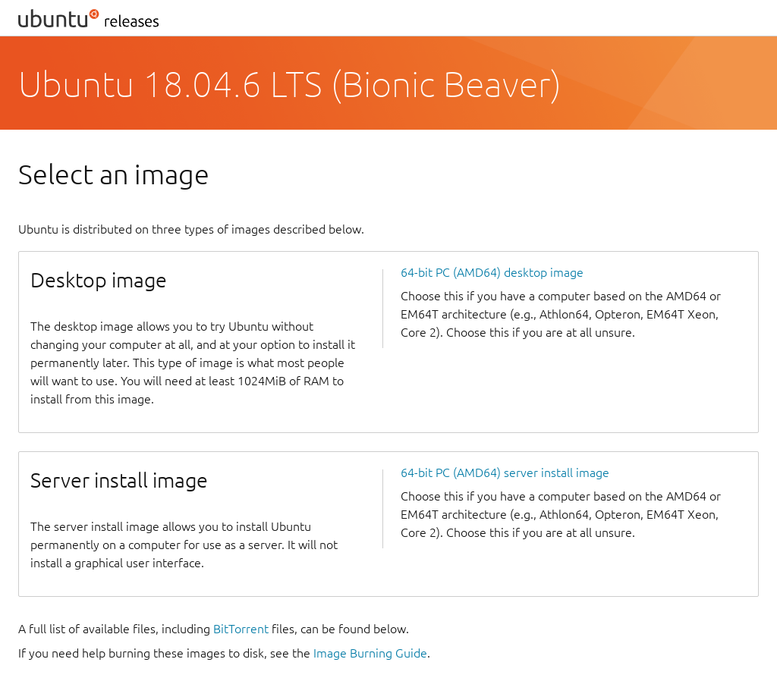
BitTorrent (241, 629)
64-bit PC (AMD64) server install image (505, 472)
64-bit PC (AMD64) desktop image (492, 272)
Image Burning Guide (370, 653)
